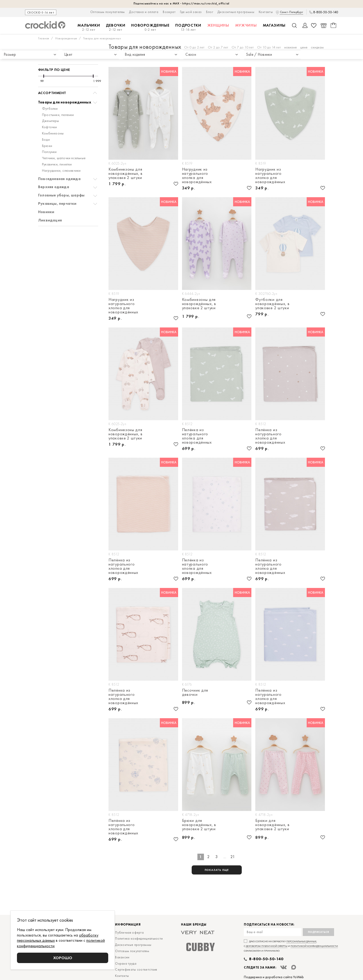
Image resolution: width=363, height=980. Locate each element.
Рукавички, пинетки (57, 152)
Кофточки (50, 115)
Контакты (266, 12)
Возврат (169, 12)
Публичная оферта (129, 932)
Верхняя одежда (54, 175)
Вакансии (122, 957)
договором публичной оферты (267, 946)
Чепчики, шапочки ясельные (64, 146)
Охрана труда (126, 963)
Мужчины (246, 25)
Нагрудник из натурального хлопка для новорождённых (197, 176)
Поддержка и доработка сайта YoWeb (274, 977)
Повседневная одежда (59, 167)
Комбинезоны (53, 121)
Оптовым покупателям (108, 12)
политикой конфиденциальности (314, 946)
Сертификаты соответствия (136, 969)
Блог (210, 12)
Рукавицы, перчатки (57, 192)
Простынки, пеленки (58, 103)
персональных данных (301, 941)
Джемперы (51, 109)
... (225, 857)
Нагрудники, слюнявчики (61, 159)
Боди (46, 128)
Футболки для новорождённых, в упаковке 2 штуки (272, 304)
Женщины (218, 25)
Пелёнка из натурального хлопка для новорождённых (197, 436)
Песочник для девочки (195, 693)
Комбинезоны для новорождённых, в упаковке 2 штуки (126, 173)
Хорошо (63, 958)
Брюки (47, 134)
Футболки (50, 97)
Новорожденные (150, 27)
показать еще (217, 870)
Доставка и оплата (144, 12)
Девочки (116, 27)
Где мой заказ (191, 12)
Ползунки (49, 140)
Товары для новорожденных (65, 90)
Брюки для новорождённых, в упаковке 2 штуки (199, 825)
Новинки (46, 200)
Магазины (274, 25)
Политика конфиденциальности (139, 938)
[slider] (44, 64)
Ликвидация (50, 208)
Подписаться (319, 932)
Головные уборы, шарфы (61, 183)
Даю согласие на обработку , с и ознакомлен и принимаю (291, 946)
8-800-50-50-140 (326, 12)
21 (233, 857)
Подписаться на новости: (269, 925)
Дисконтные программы (236, 12)
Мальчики (89, 27)
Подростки (188, 27)
